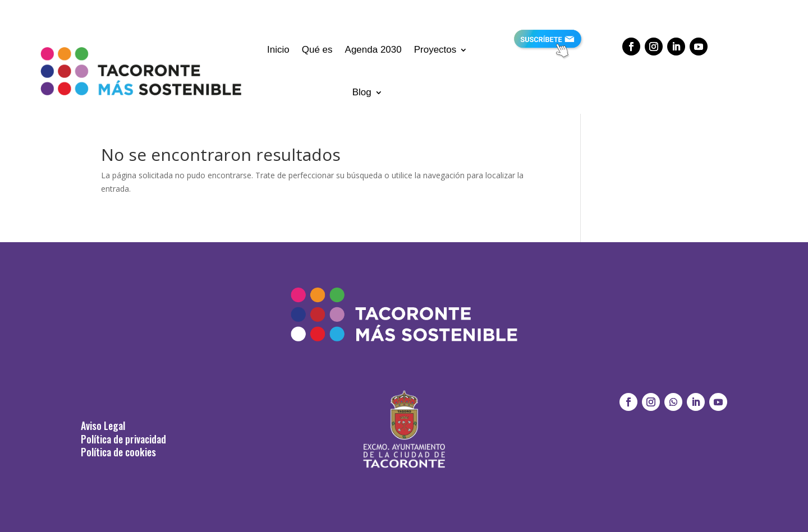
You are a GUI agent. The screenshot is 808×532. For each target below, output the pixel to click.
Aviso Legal (103, 425)
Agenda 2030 (373, 50)
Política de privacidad (123, 439)
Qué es (317, 50)
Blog (362, 92)
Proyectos (435, 50)
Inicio (278, 50)
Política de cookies (118, 452)
